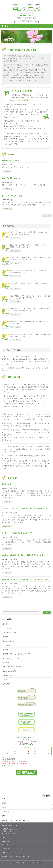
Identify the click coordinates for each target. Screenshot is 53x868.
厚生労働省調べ (24, 100)
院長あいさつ (5, 803)
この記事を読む (6, 171)
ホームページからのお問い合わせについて (17, 533)
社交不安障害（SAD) (9, 633)
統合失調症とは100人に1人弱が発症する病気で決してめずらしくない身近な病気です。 (31, 323)
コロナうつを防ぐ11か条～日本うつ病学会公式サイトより (22, 555)
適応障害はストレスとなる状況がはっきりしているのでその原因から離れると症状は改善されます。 (30, 310)
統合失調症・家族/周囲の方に (12, 667)
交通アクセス (5, 816)
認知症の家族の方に (9, 675)
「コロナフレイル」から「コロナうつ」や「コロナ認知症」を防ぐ (25, 509)
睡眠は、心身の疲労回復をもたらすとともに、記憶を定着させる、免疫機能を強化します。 (30, 271)
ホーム (3, 799)
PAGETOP (47, 795)
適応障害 (5, 650)
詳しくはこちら (15, 238)
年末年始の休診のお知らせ (11, 178)
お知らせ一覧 (47, 215)
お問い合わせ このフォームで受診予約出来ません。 (16, 820)
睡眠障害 (5, 637)
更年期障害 (6, 684)
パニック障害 (7, 628)
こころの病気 (5, 812)
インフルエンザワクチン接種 (13, 196)
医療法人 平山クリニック (24, 863)
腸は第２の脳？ (7, 484)
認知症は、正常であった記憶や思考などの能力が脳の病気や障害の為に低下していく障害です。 (30, 335)
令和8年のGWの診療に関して (12, 160)
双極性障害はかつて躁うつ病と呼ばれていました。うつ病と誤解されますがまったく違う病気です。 (30, 297)
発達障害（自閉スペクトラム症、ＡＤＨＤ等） (17, 654)
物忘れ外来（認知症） (10, 671)
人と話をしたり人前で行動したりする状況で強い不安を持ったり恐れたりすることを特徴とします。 (30, 259)
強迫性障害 (6, 645)
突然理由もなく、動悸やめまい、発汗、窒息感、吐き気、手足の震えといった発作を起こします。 (30, 246)
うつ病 (5, 624)
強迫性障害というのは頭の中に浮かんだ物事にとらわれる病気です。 (30, 284)
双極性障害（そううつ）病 (11, 658)
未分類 (15, 488)
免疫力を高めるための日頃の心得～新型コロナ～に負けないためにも (26, 579)
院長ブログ (5, 807)
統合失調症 (6, 662)
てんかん (5, 680)
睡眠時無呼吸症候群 (9, 641)
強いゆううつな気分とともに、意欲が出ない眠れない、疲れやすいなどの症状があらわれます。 (30, 233)
